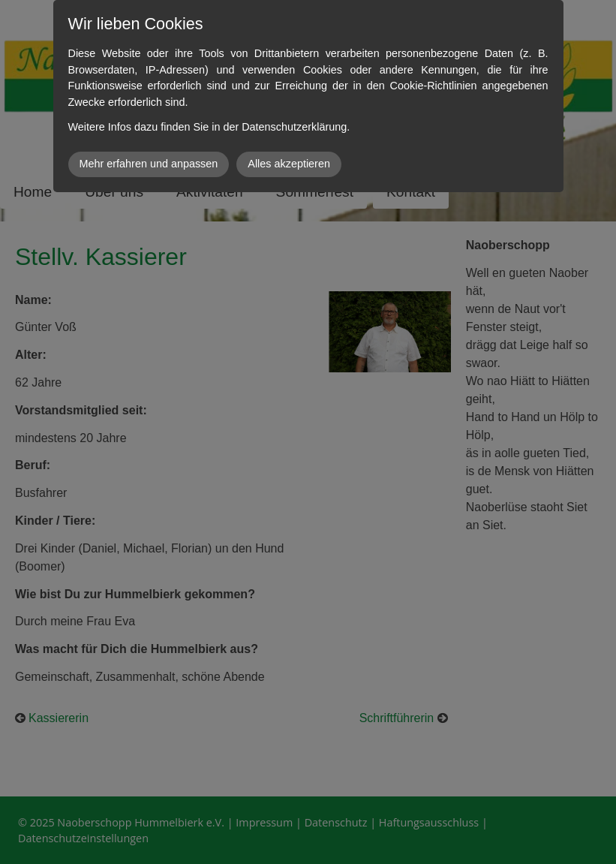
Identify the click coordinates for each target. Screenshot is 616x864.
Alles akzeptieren (289, 164)
